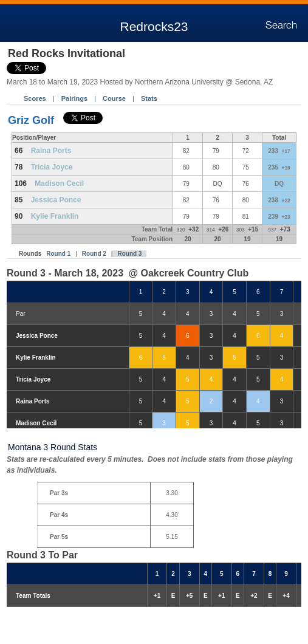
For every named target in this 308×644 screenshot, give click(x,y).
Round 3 (129, 254)
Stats (149, 98)
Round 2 (94, 254)
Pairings (74, 98)
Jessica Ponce (56, 200)
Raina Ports (51, 151)
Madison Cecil (59, 183)
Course (114, 98)
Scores (35, 98)
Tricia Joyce (52, 167)
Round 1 (58, 254)
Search (281, 26)
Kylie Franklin (55, 216)
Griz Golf (31, 120)
